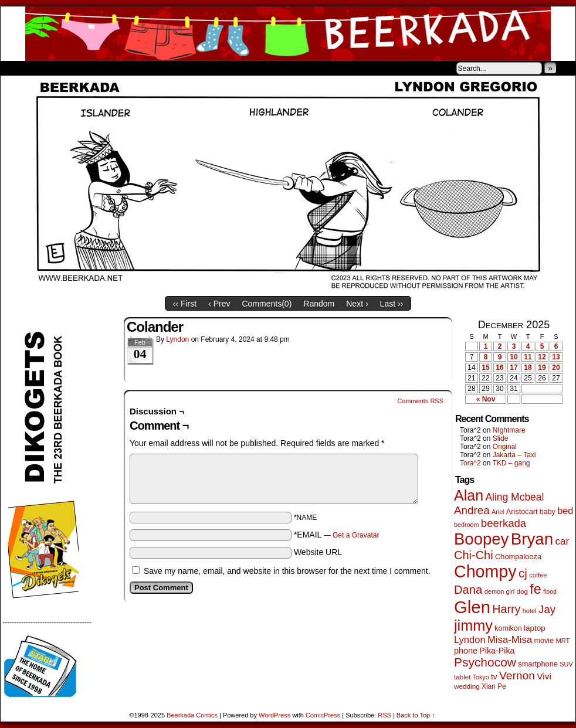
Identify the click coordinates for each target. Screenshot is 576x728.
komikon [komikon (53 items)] (508, 628)
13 (556, 357)
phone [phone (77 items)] (466, 651)
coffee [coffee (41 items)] (538, 575)
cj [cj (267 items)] (523, 573)
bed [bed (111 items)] (565, 511)
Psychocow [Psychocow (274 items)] (485, 662)
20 (556, 368)
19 (542, 368)
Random (319, 304)
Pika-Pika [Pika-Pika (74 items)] (497, 651)
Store (88, 68)
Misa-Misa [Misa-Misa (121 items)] (510, 640)
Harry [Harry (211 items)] (506, 609)
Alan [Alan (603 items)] (469, 495)
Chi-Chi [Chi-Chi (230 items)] (474, 555)
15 (485, 368)
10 (514, 357)
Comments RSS (420, 401)
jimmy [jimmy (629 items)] (473, 625)
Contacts (133, 68)
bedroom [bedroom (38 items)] (467, 525)
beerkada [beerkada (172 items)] (504, 523)
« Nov (486, 399)
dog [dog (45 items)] (522, 591)
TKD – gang (511, 463)
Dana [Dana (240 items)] (468, 590)
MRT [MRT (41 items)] (563, 641)
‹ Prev (219, 304)
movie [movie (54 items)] (544, 641)
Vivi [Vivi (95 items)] (544, 676)
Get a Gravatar (356, 535)
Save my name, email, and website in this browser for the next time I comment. (287, 571)
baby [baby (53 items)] (548, 512)
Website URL (318, 552)
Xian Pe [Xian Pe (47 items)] (494, 686)
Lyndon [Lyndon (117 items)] (470, 640)
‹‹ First (185, 304)
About (52, 68)
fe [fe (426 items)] (535, 589)
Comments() (267, 304)
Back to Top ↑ (416, 715)
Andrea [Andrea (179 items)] (472, 510)
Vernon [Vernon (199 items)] (517, 676)
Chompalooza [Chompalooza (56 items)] (518, 557)
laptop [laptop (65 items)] (535, 628)
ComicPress (323, 715)
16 (499, 368)
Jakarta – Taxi (514, 455)
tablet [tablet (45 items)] (462, 677)
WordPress (275, 715)
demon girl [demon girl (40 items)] (499, 591)
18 (528, 368)
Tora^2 (470, 463)
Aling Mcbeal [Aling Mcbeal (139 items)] (514, 497)
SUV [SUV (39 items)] (566, 664)
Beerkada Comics (288, 34)
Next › (357, 304)
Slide (501, 438)
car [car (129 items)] (563, 541)
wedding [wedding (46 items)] (467, 686)
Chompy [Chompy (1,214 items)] (485, 571)
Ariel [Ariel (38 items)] (498, 512)
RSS (384, 715)
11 (528, 357)
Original (505, 447)
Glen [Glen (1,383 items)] (472, 607)
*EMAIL (337, 535)
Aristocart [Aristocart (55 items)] (522, 512)
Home (17, 68)
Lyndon (177, 339)
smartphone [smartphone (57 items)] (538, 664)
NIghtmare (509, 430)
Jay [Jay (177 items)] (547, 609)
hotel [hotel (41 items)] (530, 611)
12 (542, 357)
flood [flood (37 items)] (550, 591)
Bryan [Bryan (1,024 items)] (532, 539)
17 (514, 368)
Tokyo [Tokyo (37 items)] (481, 677)
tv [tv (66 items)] (494, 677)
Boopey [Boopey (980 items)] (481, 539)
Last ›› (392, 304)
